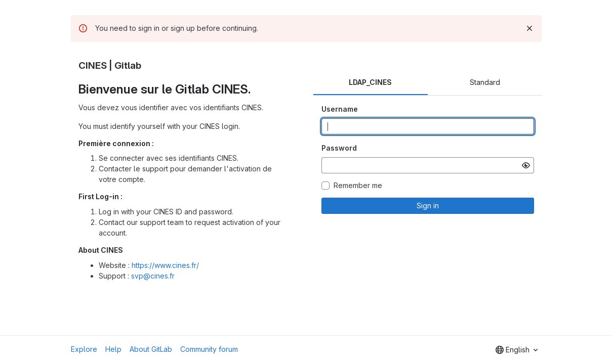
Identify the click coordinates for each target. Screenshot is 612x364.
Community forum (209, 349)
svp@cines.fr (153, 276)
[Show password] (526, 165)
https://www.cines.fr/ (165, 265)
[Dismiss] (529, 28)
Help (113, 349)
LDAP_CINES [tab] (370, 82)
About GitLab (151, 349)
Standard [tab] (485, 82)
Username (340, 109)
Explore (84, 349)
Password (339, 148)
